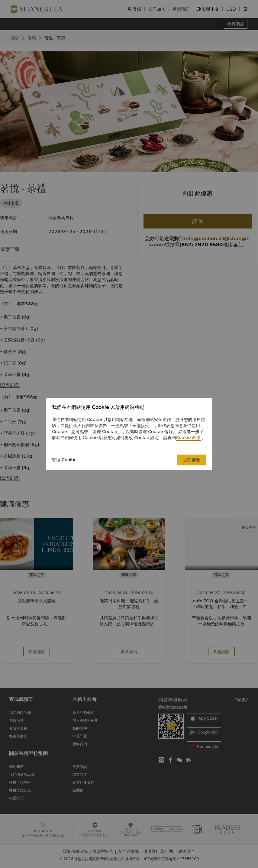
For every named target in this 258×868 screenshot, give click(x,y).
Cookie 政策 (188, 438)
